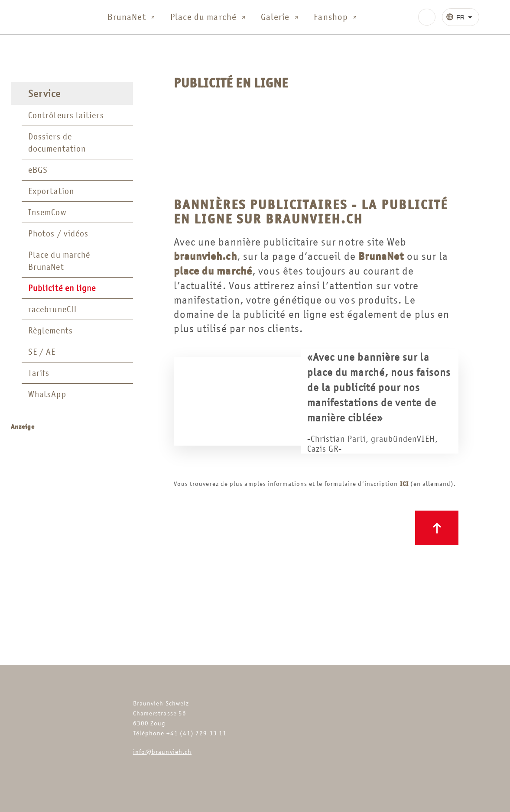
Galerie (281, 17)
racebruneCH (52, 309)
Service (45, 94)
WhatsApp (47, 394)
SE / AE (42, 352)
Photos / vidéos (58, 233)
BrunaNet (132, 17)
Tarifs (39, 373)
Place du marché (209, 17)
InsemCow (47, 212)
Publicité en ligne (62, 288)
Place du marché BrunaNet (59, 261)
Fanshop (336, 17)
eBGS (38, 170)
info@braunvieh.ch (162, 752)
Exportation (51, 191)
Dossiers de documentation (57, 142)
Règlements (50, 330)
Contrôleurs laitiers (66, 115)
